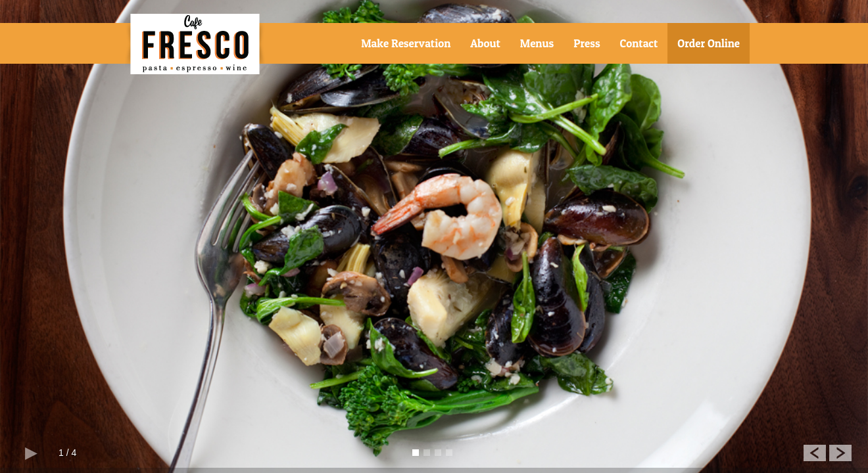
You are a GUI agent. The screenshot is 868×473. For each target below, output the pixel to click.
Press (587, 43)
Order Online (709, 43)
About (485, 43)
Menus (537, 43)
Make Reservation (406, 43)
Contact (639, 43)
